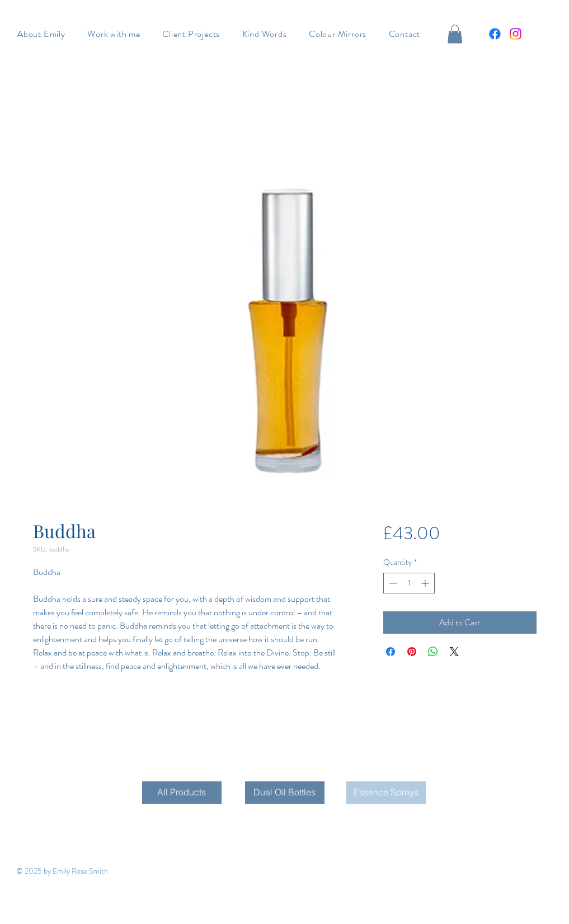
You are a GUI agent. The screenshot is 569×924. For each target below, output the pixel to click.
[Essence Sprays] (386, 793)
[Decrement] (392, 583)
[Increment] (426, 583)
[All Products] (182, 793)
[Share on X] (454, 652)
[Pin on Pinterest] (412, 652)
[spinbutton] (409, 583)
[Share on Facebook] (391, 652)
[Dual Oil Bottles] (285, 793)
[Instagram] (516, 34)
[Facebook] (495, 34)
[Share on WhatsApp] (433, 652)
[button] (455, 34)
